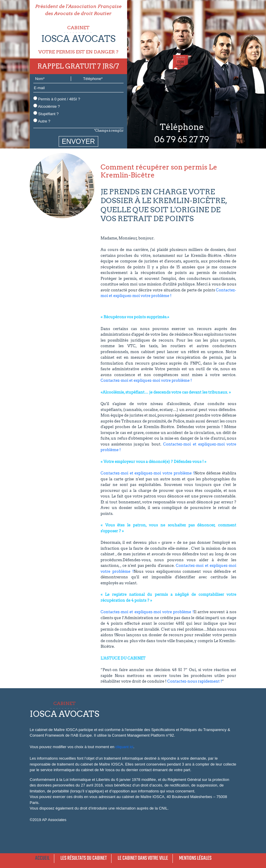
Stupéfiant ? (46, 114)
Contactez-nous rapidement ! (194, 681)
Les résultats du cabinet (84, 858)
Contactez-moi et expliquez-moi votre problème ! (146, 380)
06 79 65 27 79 (182, 139)
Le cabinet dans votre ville (143, 858)
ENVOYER (78, 141)
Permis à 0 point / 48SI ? (57, 99)
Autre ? (42, 121)
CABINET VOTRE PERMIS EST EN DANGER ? (78, 40)
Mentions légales (195, 858)
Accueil (42, 858)
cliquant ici (124, 747)
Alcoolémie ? (47, 106)
